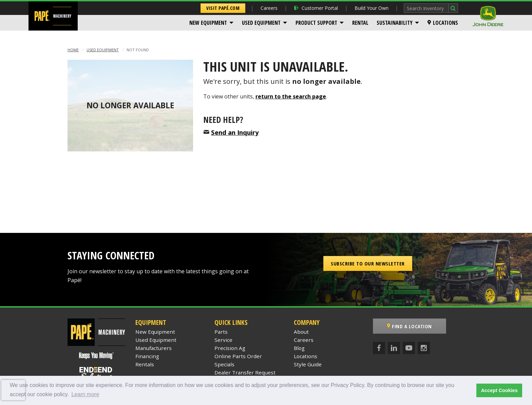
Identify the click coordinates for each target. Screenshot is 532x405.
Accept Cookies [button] (499, 390)
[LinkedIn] (394, 348)
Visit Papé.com (223, 8)
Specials (224, 364)
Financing (147, 356)
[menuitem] (212, 23)
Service (223, 340)
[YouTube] (409, 348)
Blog (299, 348)
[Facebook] (379, 348)
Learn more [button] (85, 394)
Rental (360, 23)
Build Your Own (372, 8)
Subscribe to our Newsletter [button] (368, 263)
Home (73, 50)
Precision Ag (230, 348)
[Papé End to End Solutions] (96, 373)
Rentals (145, 364)
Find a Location (410, 326)
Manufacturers (154, 348)
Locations (443, 23)
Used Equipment (261, 23)
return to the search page (291, 96)
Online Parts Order (238, 356)
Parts (221, 332)
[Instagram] (424, 348)
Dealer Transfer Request (245, 372)
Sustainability (395, 23)
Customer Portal (316, 8)
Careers (269, 8)
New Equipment (208, 23)
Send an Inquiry (235, 132)
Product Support (316, 23)
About (301, 332)
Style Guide (308, 364)
